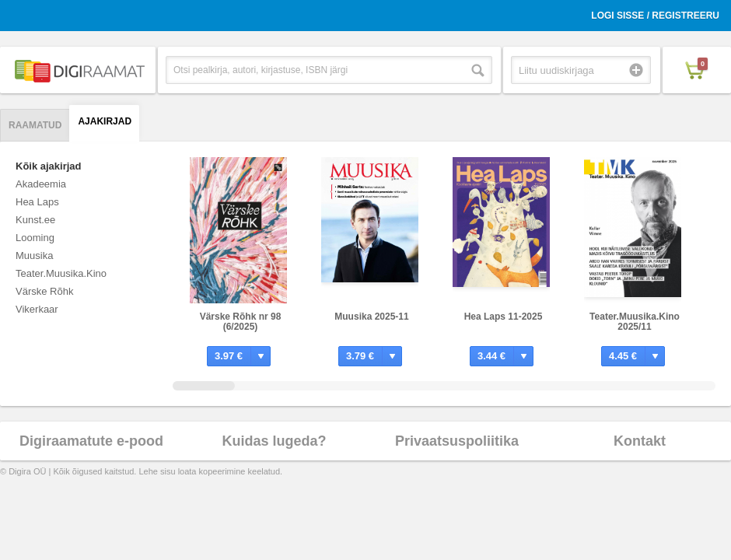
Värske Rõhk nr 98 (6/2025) (241, 322)
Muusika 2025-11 (371, 317)
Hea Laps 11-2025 (504, 317)
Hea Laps (37, 202)
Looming (35, 238)
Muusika (34, 255)
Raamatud (35, 125)
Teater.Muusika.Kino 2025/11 (635, 322)
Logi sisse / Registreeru (655, 16)
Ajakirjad (105, 121)
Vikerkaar (37, 309)
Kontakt (640, 441)
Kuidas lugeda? (274, 441)
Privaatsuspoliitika (457, 441)
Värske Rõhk (44, 291)
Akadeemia (41, 184)
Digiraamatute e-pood (91, 441)
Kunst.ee (35, 220)
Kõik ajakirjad (49, 166)
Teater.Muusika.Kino (61, 273)
